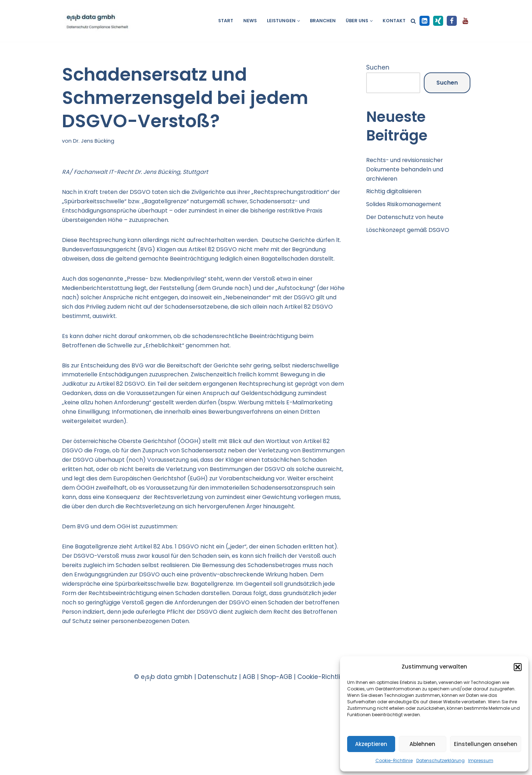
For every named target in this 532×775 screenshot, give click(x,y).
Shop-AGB (276, 751)
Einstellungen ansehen (486, 744)
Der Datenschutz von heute (409, 224)
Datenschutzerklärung (440, 760)
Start (219, 21)
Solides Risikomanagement (408, 210)
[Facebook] (452, 21)
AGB (249, 751)
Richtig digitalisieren (397, 196)
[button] (518, 667)
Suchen (378, 68)
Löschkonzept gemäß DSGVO (411, 238)
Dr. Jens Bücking (95, 141)
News (244, 21)
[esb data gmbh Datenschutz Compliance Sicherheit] (97, 21)
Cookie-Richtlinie (394, 760)
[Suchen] (413, 21)
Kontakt (394, 21)
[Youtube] (465, 21)
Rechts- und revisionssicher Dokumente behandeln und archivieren (409, 172)
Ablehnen (422, 744)
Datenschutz (217, 751)
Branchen (320, 21)
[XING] (438, 21)
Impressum (481, 760)
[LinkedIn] (425, 21)
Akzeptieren (371, 744)
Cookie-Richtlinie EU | (330, 751)
